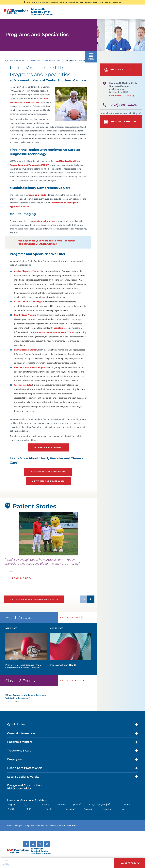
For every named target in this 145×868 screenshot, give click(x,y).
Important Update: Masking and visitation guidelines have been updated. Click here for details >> (74, 2)
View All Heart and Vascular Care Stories (34, 599)
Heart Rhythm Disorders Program (30, 367)
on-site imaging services (45, 221)
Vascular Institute (38, 195)
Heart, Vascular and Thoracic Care (46, 60)
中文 (29, 809)
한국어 (11, 809)
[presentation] (49, 570)
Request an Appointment (48, 447)
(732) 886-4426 (123, 105)
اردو (124, 809)
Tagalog (45, 805)
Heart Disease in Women (26, 350)
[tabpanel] (48, 534)
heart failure (59, 328)
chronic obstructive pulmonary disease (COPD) (51, 332)
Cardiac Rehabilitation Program (29, 302)
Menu (6, 863)
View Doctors (117, 70)
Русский (88, 809)
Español (107, 809)
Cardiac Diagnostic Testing (27, 271)
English (12, 805)
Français (61, 805)
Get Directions (120, 96)
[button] (130, 863)
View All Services (120, 122)
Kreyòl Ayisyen (97, 805)
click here (72, 826)
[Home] (29, 12)
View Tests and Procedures (48, 481)
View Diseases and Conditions (48, 472)
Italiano (126, 805)
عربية (26, 805)
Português (70, 809)
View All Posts (70, 618)
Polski (49, 809)
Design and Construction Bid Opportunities (24, 787)
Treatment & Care (17, 60)
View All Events (71, 681)
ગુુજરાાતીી (77, 805)
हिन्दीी (108, 805)
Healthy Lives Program (25, 315)
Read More (20, 578)
